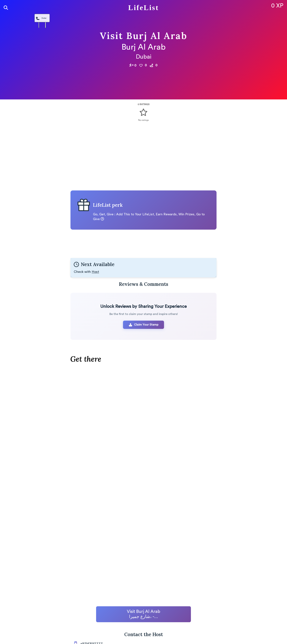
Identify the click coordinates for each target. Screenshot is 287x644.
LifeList (143, 8)
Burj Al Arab (144, 47)
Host (95, 277)
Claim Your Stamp (144, 330)
